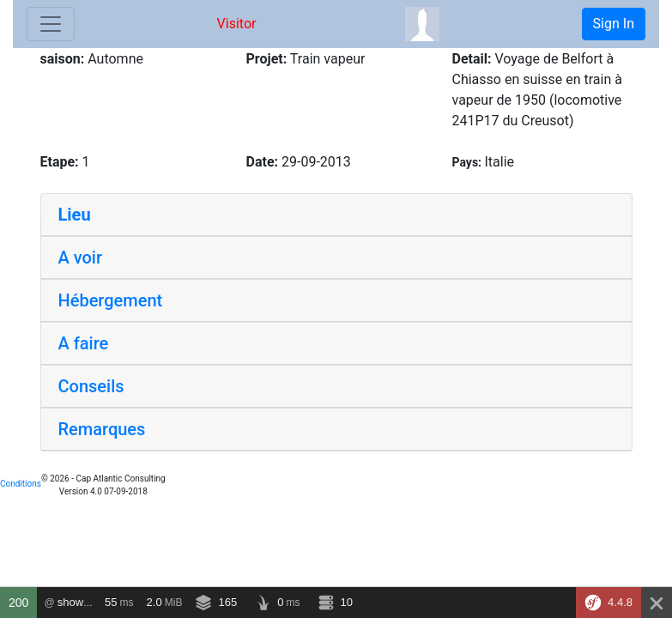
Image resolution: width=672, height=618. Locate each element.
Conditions (21, 484)
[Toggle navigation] (51, 24)
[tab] (336, 215)
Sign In (614, 24)
